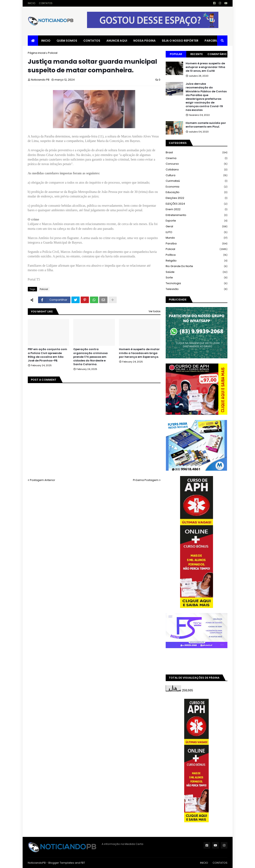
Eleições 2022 (197, 198)
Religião (197, 261)
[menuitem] (33, 41)
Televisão (197, 289)
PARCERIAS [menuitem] (213, 41)
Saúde (197, 272)
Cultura (197, 175)
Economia (197, 187)
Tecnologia (197, 283)
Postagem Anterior (42, 480)
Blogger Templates (61, 863)
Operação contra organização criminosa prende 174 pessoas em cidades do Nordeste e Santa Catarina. (90, 357)
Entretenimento (197, 215)
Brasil (197, 153)
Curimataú (197, 181)
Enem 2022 (197, 209)
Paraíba (197, 244)
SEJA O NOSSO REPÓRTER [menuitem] (180, 41)
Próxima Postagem (146, 480)
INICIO (31, 3)
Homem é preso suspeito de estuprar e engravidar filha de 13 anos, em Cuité (205, 67)
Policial (53, 53)
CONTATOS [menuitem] (92, 41)
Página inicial (37, 53)
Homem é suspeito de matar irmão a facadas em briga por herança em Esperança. (139, 353)
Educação (197, 192)
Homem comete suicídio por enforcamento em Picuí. (206, 125)
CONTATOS (46, 3)
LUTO (197, 232)
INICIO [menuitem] (46, 41)
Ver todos (155, 311)
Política (197, 255)
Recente (197, 54)
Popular (176, 54)
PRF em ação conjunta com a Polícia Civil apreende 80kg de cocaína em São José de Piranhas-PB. (47, 355)
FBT (83, 863)
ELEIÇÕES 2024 (197, 204)
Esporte (197, 221)
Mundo (197, 238)
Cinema (197, 158)
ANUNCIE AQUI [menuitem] (117, 41)
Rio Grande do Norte (197, 266)
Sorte (197, 278)
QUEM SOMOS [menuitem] (67, 41)
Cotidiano (197, 170)
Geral (197, 227)
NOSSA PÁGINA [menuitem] (144, 41)
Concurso (197, 164)
